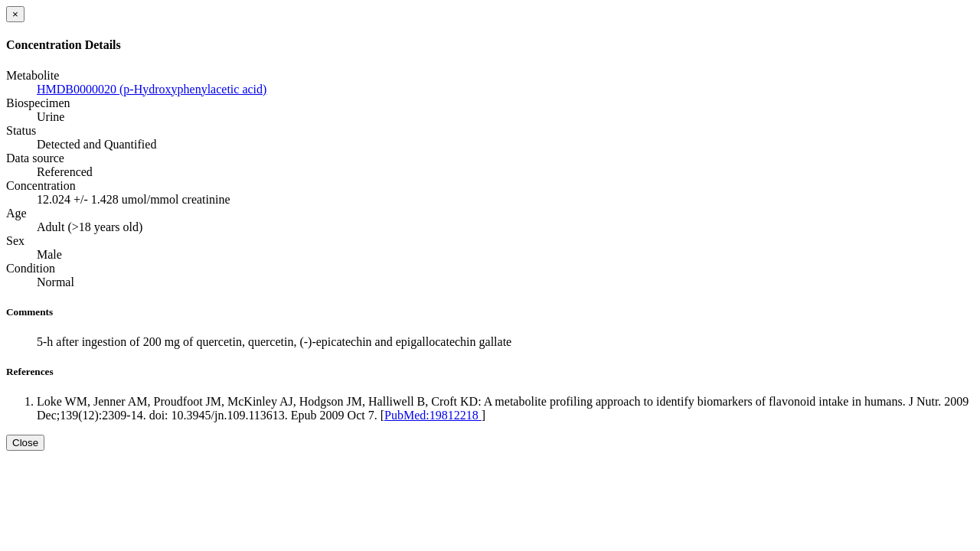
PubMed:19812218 (433, 415)
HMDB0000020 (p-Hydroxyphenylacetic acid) (152, 89)
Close (25, 443)
